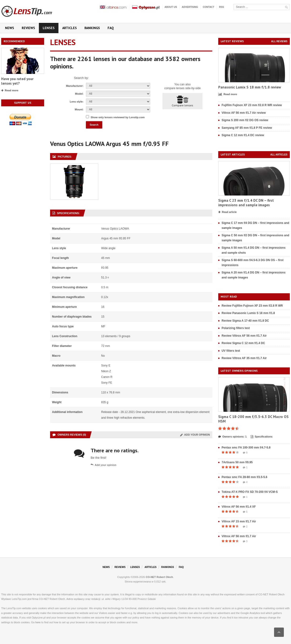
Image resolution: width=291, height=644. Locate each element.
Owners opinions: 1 (232, 437)
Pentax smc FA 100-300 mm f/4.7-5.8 (246, 448)
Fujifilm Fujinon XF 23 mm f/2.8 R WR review (252, 105)
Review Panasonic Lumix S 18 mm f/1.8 (248, 313)
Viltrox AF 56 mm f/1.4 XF (239, 507)
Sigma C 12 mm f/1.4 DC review (243, 135)
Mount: (79, 109)
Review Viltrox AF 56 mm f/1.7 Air (244, 336)
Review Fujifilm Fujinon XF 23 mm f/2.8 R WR (252, 306)
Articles (70, 28)
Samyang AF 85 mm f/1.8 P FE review (247, 128)
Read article (227, 212)
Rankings (92, 28)
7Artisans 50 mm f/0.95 (237, 462)
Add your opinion (195, 435)
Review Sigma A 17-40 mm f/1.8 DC (245, 321)
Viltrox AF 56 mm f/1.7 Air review (244, 113)
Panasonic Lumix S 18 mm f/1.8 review (250, 87)
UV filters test (231, 351)
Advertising (190, 7)
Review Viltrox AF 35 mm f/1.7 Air (244, 358)
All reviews (279, 41)
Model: (79, 94)
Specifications (262, 437)
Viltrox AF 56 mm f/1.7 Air (239, 536)
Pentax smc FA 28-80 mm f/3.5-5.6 (244, 477)
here (38, 622)
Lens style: (77, 102)
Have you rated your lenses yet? (17, 81)
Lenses (49, 28)
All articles (279, 155)
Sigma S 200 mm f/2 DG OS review (245, 120)
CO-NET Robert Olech (159, 577)
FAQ (111, 28)
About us (171, 7)
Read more (10, 91)
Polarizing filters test (236, 328)
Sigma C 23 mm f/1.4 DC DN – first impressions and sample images (246, 203)
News (10, 28)
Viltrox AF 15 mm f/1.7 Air (239, 521)
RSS (221, 7)
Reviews (28, 28)
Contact (208, 7)
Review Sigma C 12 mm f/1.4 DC (243, 343)
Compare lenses (182, 101)
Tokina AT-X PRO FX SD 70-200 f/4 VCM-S (250, 492)
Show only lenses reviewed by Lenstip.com (118, 117)
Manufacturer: (75, 86)
